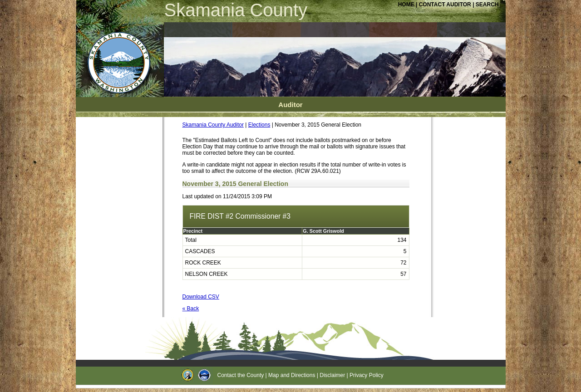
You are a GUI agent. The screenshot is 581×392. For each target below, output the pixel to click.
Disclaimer (332, 375)
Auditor (290, 105)
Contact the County (241, 375)
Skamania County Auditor (213, 125)
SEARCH (487, 5)
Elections (259, 125)
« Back (191, 309)
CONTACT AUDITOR (446, 5)
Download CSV (201, 297)
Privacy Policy (367, 375)
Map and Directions (292, 375)
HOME (406, 5)
